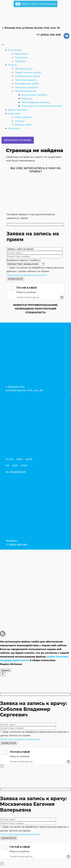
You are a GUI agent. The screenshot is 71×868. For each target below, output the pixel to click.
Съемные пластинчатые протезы (42, 106)
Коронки (27, 98)
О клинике (15, 50)
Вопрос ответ (23, 125)
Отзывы (20, 121)
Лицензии (21, 57)
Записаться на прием (18, 140)
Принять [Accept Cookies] (6, 670)
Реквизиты (22, 54)
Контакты (14, 128)
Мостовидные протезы (36, 102)
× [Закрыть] (2, 766)
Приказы (20, 61)
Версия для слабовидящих (35, 4)
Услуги (12, 65)
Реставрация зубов (27, 84)
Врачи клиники (18, 110)
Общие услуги (24, 69)
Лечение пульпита (26, 87)
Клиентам (14, 114)
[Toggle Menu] (3, 45)
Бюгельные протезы (34, 95)
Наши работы (23, 117)
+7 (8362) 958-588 (48, 35)
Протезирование (26, 91)
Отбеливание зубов (27, 76)
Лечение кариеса (26, 80)
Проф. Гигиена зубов (28, 72)
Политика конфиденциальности (27, 275)
